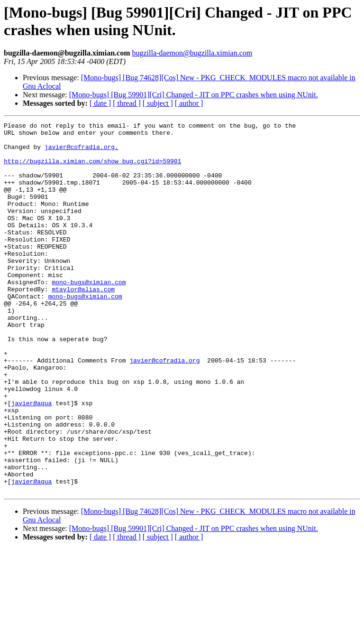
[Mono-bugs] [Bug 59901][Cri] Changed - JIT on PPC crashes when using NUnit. (194, 95)
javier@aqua (32, 460)
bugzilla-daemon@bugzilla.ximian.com (192, 53)
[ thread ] (127, 103)
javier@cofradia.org (164, 409)
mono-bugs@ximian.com (89, 315)
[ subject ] (158, 103)
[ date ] (100, 103)
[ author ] (189, 103)
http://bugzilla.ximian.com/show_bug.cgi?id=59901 (92, 169)
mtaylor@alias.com (83, 323)
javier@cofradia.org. (82, 152)
